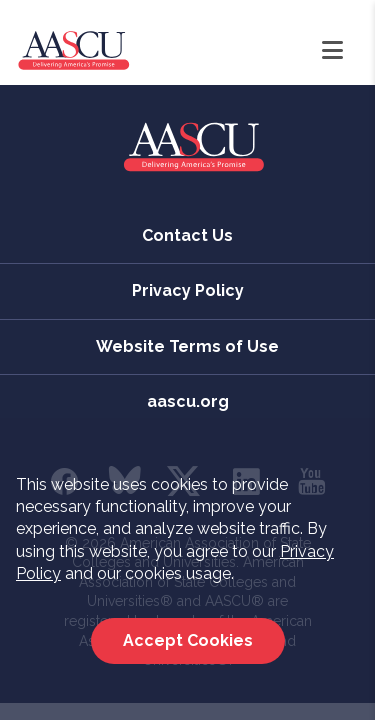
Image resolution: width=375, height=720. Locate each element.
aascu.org (188, 401)
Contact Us (187, 235)
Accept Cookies (188, 640)
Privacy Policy (188, 290)
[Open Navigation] (332, 51)
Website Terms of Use (187, 346)
